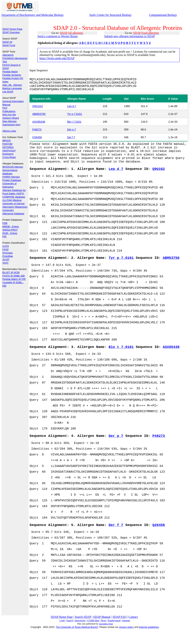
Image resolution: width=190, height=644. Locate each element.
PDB (5, 223)
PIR (4, 236)
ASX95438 (39, 123)
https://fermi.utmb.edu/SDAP (57, 58)
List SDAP (8, 92)
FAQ (5, 108)
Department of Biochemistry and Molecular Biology (33, 15)
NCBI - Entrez (10, 233)
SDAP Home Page (12, 29)
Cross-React (9, 157)
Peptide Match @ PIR (14, 279)
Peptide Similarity (12, 75)
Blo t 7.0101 (74, 123)
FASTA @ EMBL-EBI (14, 276)
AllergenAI (8, 55)
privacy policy (127, 641)
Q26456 (37, 138)
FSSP (6, 249)
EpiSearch (8, 154)
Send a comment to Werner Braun (58, 36)
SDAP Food (9, 45)
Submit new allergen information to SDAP (129, 36)
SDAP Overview (11, 32)
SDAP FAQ (120, 631)
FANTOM (7, 144)
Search (70, 634)
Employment (114, 634)
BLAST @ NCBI (11, 272)
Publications (9, 111)
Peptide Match (10, 72)
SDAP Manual (102, 631)
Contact (133, 631)
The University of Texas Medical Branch (77, 641)
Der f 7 (71, 138)
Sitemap (126, 634)
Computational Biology (163, 15)
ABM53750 (39, 115)
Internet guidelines (149, 641)
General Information (13, 101)
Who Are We (9, 115)
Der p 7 (72, 130)
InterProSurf (9, 151)
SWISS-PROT (10, 230)
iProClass (8, 253)
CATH (6, 246)
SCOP (6, 259)
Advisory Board (11, 118)
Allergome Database (13, 214)
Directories (80, 634)
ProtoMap (8, 256)
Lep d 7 (72, 107)
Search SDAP (83, 631)
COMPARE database (14, 197)
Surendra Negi (106, 638)
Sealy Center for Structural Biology (111, 15)
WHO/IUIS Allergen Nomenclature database (13, 170)
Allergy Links (9, 131)
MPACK (7, 141)
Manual (6, 105)
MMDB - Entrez (11, 226)
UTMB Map (93, 634)
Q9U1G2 (38, 107)
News (104, 634)
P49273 (37, 130)
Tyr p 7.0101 (75, 115)
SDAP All (7, 42)
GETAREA (8, 147)
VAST (5, 263)
